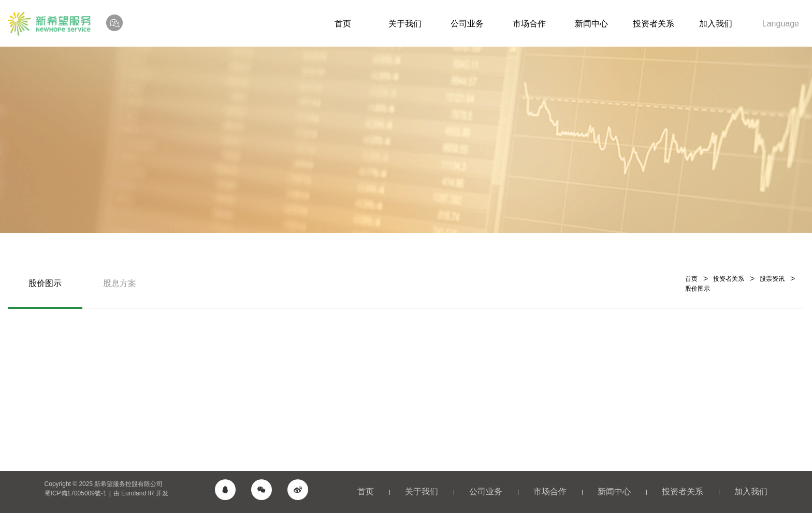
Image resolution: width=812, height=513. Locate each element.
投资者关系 (654, 24)
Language (781, 24)
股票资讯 (772, 279)
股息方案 (120, 283)
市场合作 (529, 24)
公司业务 (467, 24)
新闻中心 (591, 24)
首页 (343, 24)
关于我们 (405, 24)
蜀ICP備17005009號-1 (76, 493)
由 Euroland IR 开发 (141, 493)
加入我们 (716, 24)
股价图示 (45, 283)
